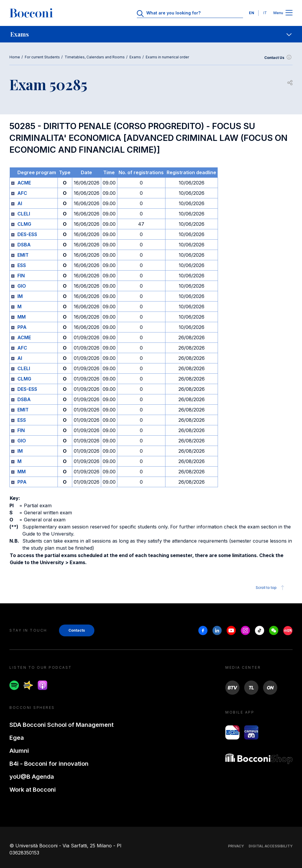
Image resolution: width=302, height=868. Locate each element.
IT (265, 13)
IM (20, 296)
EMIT (23, 255)
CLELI (24, 214)
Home (15, 57)
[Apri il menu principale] (289, 13)
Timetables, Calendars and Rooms (95, 57)
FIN (21, 276)
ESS (22, 265)
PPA (22, 327)
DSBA (24, 245)
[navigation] (151, 34)
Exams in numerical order (167, 57)
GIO (22, 286)
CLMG (24, 224)
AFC (22, 193)
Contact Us (278, 58)
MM (22, 317)
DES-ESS (27, 234)
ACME (24, 183)
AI (20, 203)
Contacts (77, 630)
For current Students (42, 57)
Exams (135, 57)
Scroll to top (271, 588)
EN (252, 13)
